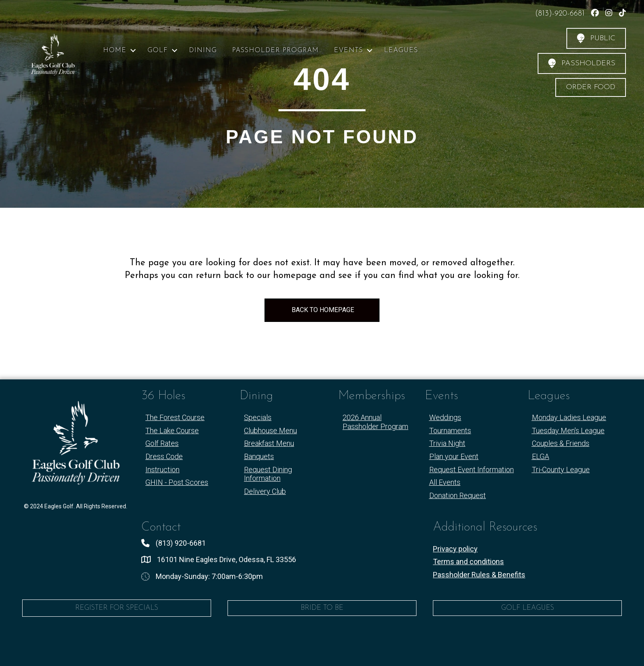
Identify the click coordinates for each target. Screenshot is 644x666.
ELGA (540, 456)
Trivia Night (447, 443)
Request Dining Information (268, 474)
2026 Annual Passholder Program (375, 422)
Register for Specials (117, 608)
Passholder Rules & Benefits (479, 575)
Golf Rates (162, 443)
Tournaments (450, 431)
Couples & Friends (561, 443)
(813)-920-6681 (561, 14)
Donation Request (458, 495)
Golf (158, 51)
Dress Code (164, 456)
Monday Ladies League (569, 417)
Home (115, 51)
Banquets (259, 456)
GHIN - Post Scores (177, 482)
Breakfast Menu (269, 443)
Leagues (401, 51)
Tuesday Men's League (568, 431)
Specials (258, 417)
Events (348, 51)
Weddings (445, 417)
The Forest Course (175, 417)
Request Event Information (471, 470)
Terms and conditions (468, 562)
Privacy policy (455, 549)
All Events (445, 482)
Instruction (162, 470)
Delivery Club (265, 491)
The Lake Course (172, 431)
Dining (203, 51)
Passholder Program (275, 51)
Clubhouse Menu (270, 431)
